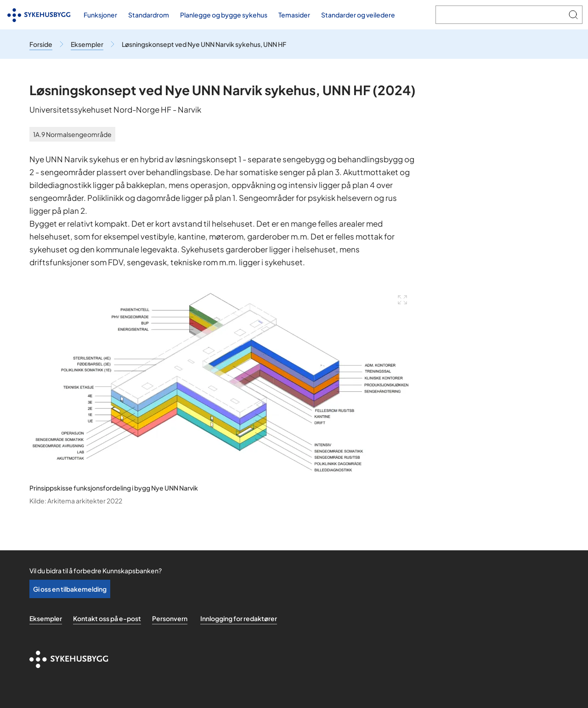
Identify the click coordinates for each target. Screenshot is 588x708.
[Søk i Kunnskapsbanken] (500, 15)
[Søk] (573, 15)
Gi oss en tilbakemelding (70, 589)
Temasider (294, 15)
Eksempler (46, 618)
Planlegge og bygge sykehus (224, 15)
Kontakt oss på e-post (107, 618)
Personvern (170, 618)
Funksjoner (100, 15)
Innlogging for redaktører (239, 618)
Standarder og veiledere (358, 15)
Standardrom (149, 15)
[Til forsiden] (39, 15)
